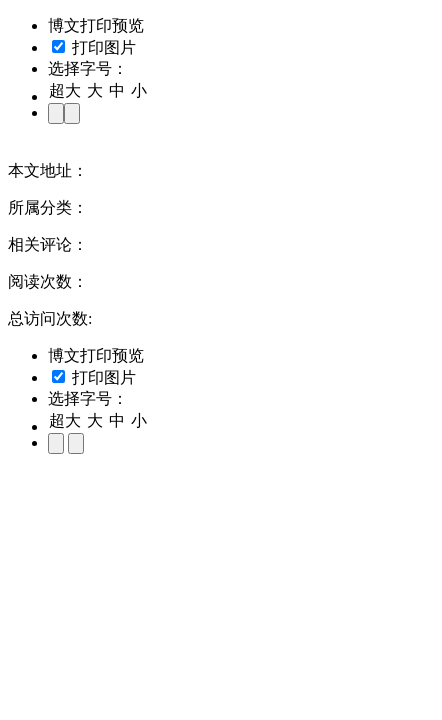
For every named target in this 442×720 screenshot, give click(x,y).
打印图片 (94, 47)
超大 (65, 90)
